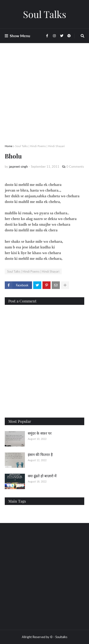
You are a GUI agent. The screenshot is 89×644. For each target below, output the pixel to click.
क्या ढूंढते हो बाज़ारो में (42, 476)
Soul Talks (45, 14)
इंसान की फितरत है (40, 455)
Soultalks (61, 637)
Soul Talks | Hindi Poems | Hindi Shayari (40, 146)
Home (9, 146)
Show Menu (20, 36)
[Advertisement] (44, 99)
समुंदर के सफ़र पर (40, 433)
